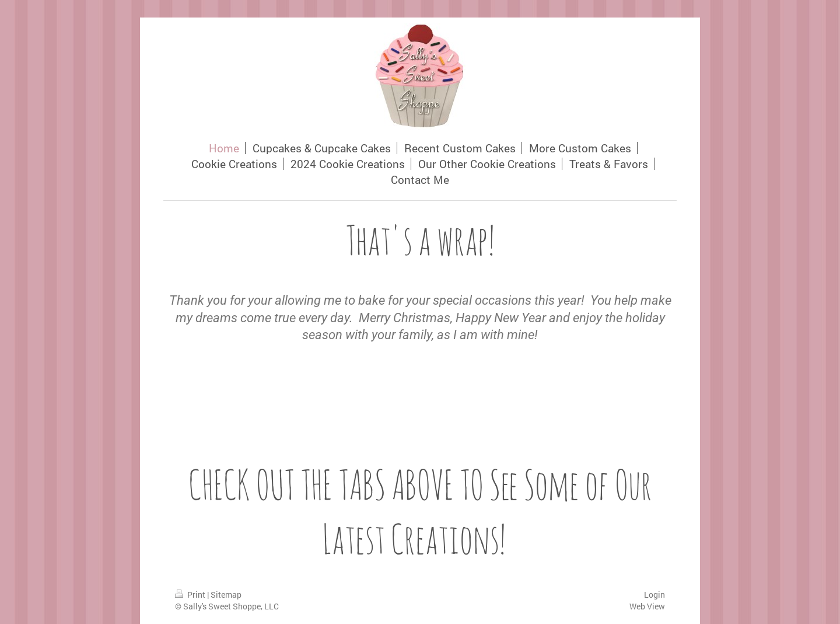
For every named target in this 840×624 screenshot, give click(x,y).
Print (191, 595)
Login (654, 595)
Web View (647, 606)
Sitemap (226, 595)
